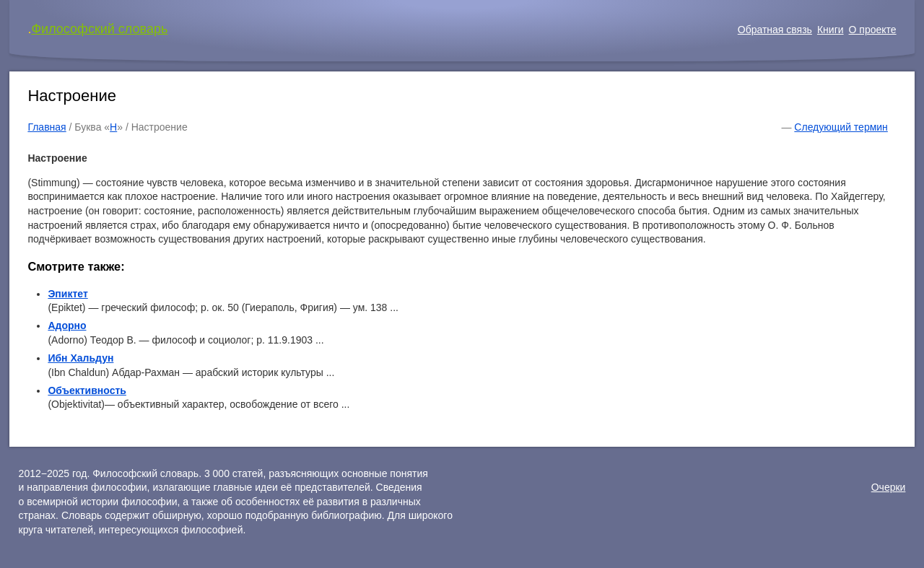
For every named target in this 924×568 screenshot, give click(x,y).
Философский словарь (99, 29)
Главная (47, 127)
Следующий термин (841, 127)
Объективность (87, 390)
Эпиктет (67, 294)
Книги (831, 30)
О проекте (873, 30)
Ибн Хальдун (80, 358)
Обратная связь (775, 30)
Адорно (67, 325)
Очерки (889, 487)
